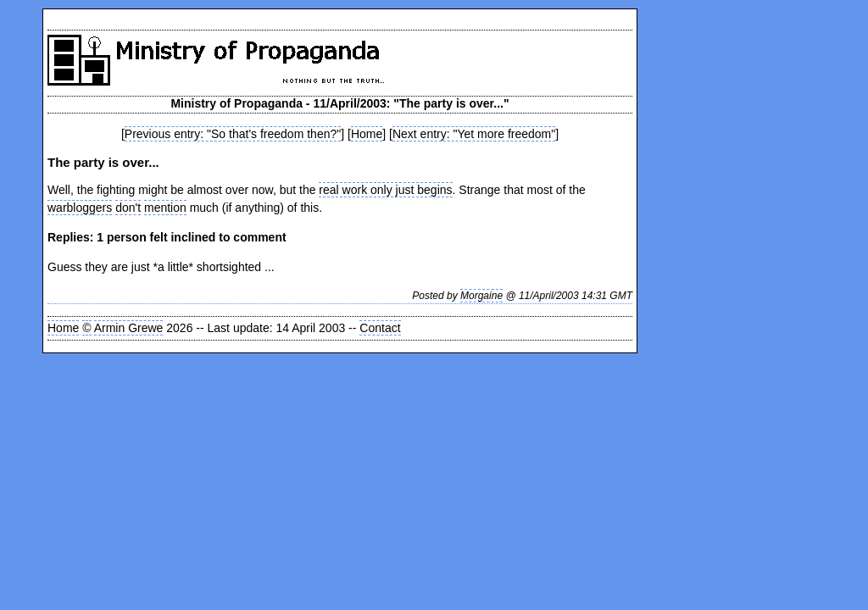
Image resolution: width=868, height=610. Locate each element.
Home (367, 134)
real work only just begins (385, 190)
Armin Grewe (129, 328)
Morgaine (481, 296)
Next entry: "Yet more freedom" (474, 134)
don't (128, 208)
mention (165, 208)
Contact (380, 328)
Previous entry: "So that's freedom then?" (233, 134)
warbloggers (80, 208)
